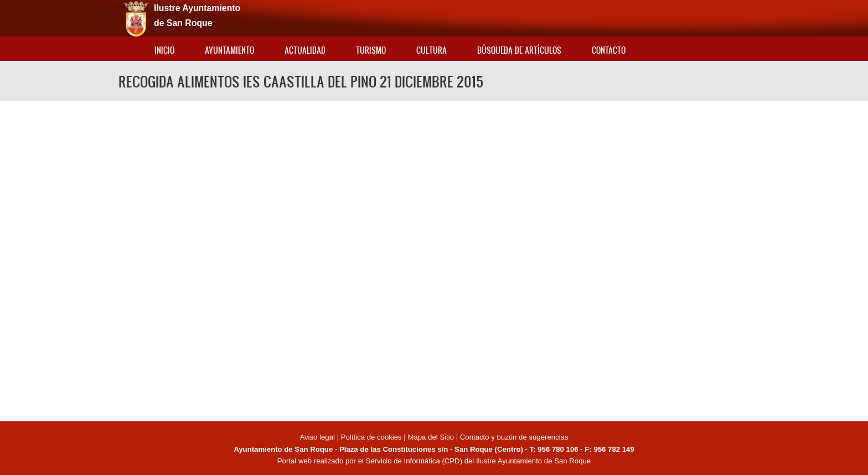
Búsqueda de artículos (519, 50)
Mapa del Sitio (431, 437)
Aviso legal (318, 437)
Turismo (371, 50)
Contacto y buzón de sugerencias (514, 437)
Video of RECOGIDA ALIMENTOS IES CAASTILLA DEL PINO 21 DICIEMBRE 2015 (434, 259)
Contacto (609, 50)
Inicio (164, 50)
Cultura (432, 50)
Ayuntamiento (229, 50)
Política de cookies (371, 437)
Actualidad (305, 50)
